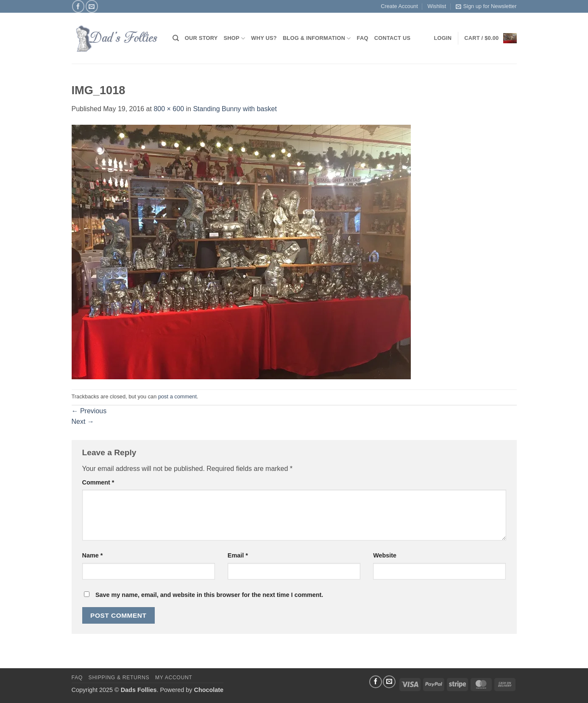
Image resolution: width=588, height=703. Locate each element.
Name (93, 555)
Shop (235, 38)
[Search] (176, 38)
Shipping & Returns (119, 678)
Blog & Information (317, 38)
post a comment (177, 396)
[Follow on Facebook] (78, 6)
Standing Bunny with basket (235, 109)
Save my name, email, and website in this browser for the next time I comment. (209, 595)
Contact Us (393, 38)
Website (385, 555)
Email (238, 555)
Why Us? (264, 38)
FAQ (363, 38)
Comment (98, 482)
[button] (490, 38)
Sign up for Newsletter (486, 6)
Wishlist (437, 6)
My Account (174, 678)
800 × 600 (169, 109)
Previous (89, 411)
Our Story (201, 38)
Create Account (399, 6)
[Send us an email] (92, 6)
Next (83, 422)
